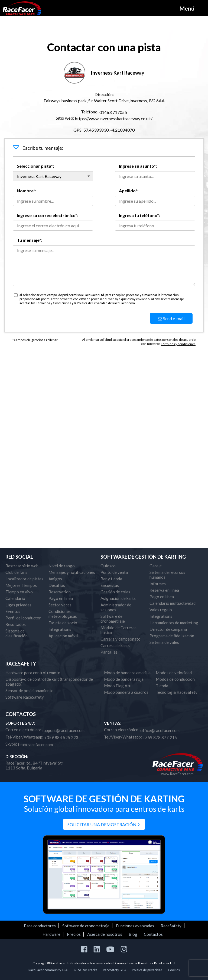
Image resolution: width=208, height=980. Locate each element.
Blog (133, 934)
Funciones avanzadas (135, 926)
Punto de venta (114, 572)
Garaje (156, 566)
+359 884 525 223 (61, 737)
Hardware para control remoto (33, 673)
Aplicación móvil (63, 636)
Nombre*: (27, 191)
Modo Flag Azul (118, 686)
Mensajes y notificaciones (72, 572)
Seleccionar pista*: (35, 166)
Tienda (162, 686)
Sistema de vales (164, 642)
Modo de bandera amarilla (127, 673)
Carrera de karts (115, 645)
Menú (187, 8)
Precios (74, 934)
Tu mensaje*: (30, 240)
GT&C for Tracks (85, 970)
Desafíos (57, 585)
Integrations (60, 629)
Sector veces (60, 605)
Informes (158, 584)
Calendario (15, 598)
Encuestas (110, 585)
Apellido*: (129, 191)
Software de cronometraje (113, 619)
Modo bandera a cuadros (126, 692)
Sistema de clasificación (17, 633)
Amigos (55, 579)
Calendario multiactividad (173, 603)
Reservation (60, 592)
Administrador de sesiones (116, 607)
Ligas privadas (18, 605)
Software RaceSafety (25, 697)
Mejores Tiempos (21, 585)
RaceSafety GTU (115, 970)
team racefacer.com (35, 744)
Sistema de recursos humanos (167, 575)
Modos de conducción (175, 679)
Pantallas (109, 652)
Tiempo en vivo (19, 592)
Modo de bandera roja (124, 679)
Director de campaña (168, 629)
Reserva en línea (164, 590)
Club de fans (16, 572)
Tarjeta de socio (63, 623)
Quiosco (108, 566)
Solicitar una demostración (102, 824)
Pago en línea (61, 598)
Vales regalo (161, 610)
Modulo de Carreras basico (118, 630)
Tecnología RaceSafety (177, 692)
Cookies (174, 970)
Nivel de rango (62, 566)
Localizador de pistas (24, 579)
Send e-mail (171, 318)
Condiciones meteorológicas (63, 614)
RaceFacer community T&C (48, 970)
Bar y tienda (111, 579)
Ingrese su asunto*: (138, 166)
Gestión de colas (115, 592)
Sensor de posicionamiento (30, 691)
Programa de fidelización (172, 636)
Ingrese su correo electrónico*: (48, 215)
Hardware (51, 934)
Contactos (153, 934)
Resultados (16, 624)
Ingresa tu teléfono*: (139, 215)
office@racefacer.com (160, 730)
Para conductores (40, 926)
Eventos (13, 611)
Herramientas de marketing (174, 623)
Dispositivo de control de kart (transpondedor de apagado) (49, 682)
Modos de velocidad (174, 673)
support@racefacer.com (63, 730)
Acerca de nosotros (105, 934)
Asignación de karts (118, 598)
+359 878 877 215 (160, 737)
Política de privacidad (147, 970)
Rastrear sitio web (22, 566)
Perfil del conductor (23, 618)
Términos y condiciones (178, 344)
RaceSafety (171, 926)
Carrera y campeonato (121, 639)
